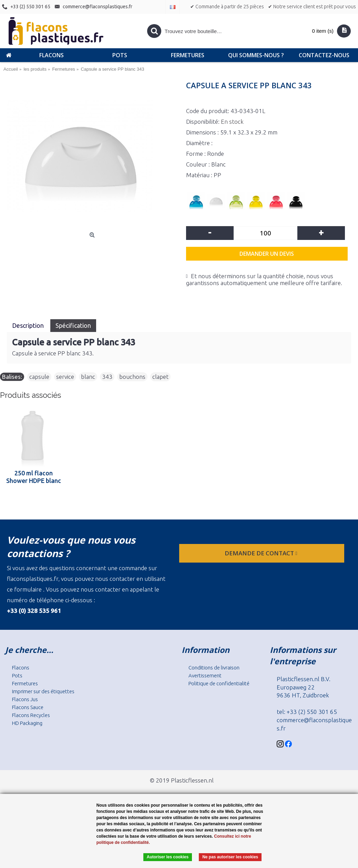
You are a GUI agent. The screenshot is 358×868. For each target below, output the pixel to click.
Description (29, 325)
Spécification (73, 325)
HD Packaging (27, 723)
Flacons (21, 668)
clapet (160, 377)
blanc (88, 377)
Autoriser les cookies (168, 857)
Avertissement (205, 675)
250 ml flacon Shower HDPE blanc (34, 477)
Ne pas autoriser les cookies (230, 857)
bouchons (132, 377)
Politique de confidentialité (219, 683)
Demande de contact (262, 553)
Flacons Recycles (31, 715)
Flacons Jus (25, 699)
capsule (39, 377)
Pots (17, 675)
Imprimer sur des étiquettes (43, 691)
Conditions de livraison (214, 668)
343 (107, 377)
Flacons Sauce (28, 707)
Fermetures (25, 683)
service (65, 377)
